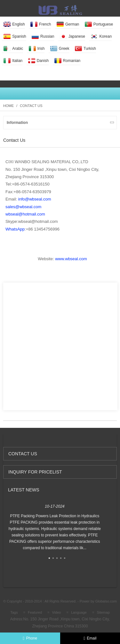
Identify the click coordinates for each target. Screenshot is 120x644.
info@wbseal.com (35, 199)
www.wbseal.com (71, 259)
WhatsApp (15, 229)
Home (8, 106)
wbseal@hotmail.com (25, 214)
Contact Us (31, 106)
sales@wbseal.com (23, 207)
